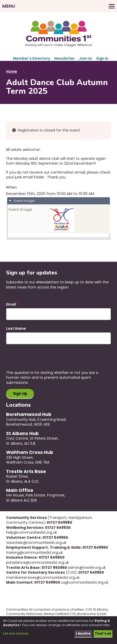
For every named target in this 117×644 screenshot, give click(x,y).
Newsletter (64, 58)
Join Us (85, 58)
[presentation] (45, 360)
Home (12, 71)
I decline (83, 633)
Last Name (16, 329)
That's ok (103, 633)
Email (11, 304)
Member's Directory (32, 58)
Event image (24, 201)
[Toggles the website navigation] (58, 6)
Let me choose (16, 633)
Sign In (102, 58)
